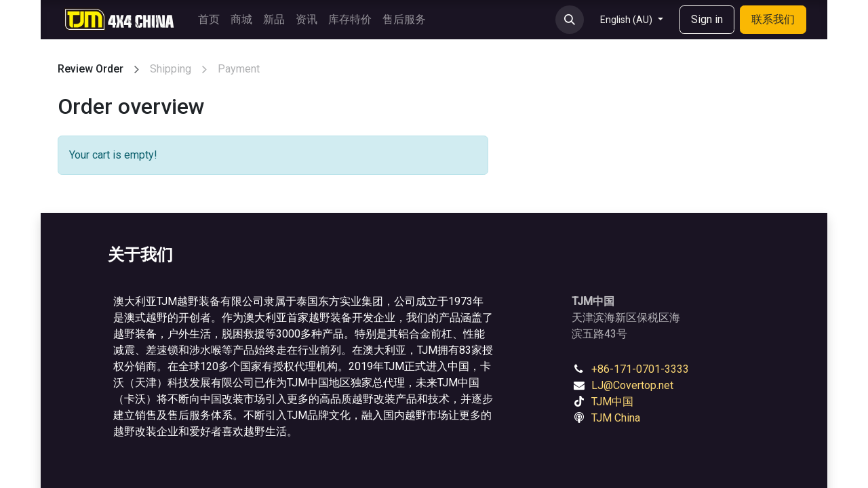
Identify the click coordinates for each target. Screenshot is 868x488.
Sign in (707, 19)
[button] (570, 20)
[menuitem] (209, 20)
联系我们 (773, 19)
